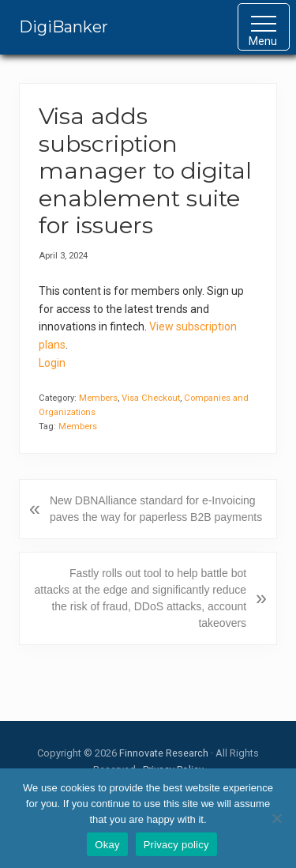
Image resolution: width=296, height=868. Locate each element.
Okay (107, 845)
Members (98, 398)
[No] (276, 818)
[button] (264, 27)
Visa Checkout (151, 398)
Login (52, 363)
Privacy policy (176, 845)
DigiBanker (64, 27)
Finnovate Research (164, 753)
